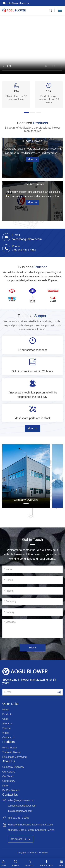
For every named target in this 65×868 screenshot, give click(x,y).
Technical (32, 316)
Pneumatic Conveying (14, 757)
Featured (32, 123)
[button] (26, 112)
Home (6, 710)
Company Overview (26, 500)
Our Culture (9, 772)
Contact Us (8, 737)
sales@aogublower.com (18, 3)
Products (7, 714)
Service (6, 728)
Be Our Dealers (11, 790)
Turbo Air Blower (32, 184)
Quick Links (10, 704)
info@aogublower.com (20, 811)
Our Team (8, 776)
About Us (7, 724)
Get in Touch (32, 540)
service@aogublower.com (22, 806)
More (32, 159)
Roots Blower (32, 141)
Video (6, 733)
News (5, 786)
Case (5, 719)
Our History (9, 781)
